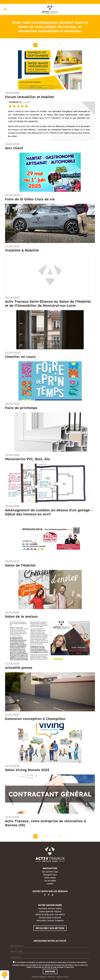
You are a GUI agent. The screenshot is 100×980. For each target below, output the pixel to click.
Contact (50, 884)
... (56, 45)
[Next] (65, 45)
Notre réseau (50, 878)
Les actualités (50, 881)
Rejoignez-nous (50, 875)
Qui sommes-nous (50, 872)
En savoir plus (69, 967)
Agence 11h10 (62, 977)
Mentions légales (39, 977)
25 (60, 45)
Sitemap (51, 977)
